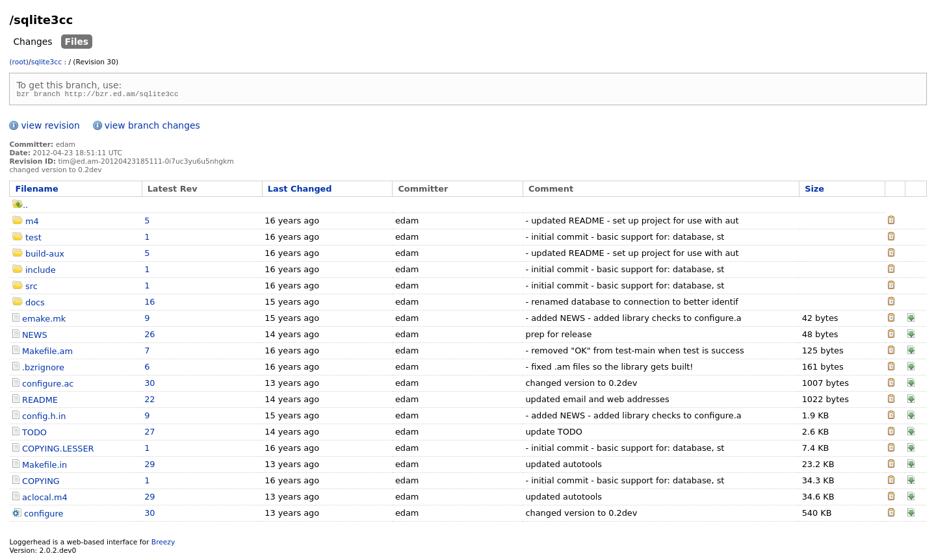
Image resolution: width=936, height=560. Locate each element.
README (40, 402)
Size (814, 191)
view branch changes (152, 127)
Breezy (163, 544)
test (33, 239)
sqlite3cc (46, 62)
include (41, 272)
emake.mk (44, 321)
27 (149, 434)
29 (149, 466)
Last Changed (300, 191)
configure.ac (48, 386)
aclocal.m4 (45, 499)
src (32, 288)
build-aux (45, 256)
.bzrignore (43, 369)
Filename (36, 191)
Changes (32, 42)
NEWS (35, 337)
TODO (34, 434)
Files (77, 42)
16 (149, 304)
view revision (50, 127)
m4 (32, 223)
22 (149, 401)
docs (35, 304)
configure (44, 515)
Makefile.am (47, 353)
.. (20, 207)
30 (149, 385)
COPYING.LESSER (58, 451)
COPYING (41, 483)
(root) (19, 62)
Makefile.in (45, 467)
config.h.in (44, 418)
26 (149, 336)
